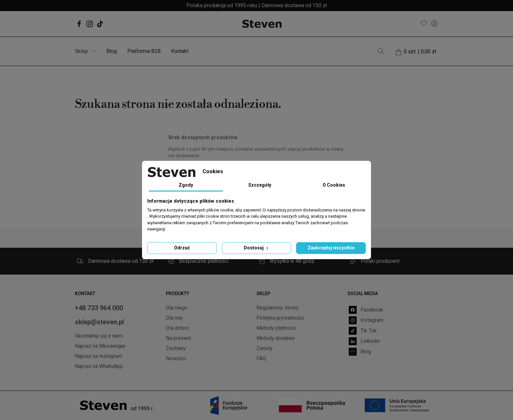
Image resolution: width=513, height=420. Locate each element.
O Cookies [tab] (334, 185)
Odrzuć (182, 248)
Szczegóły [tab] (260, 185)
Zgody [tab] (186, 185)
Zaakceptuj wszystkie (331, 248)
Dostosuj (257, 248)
